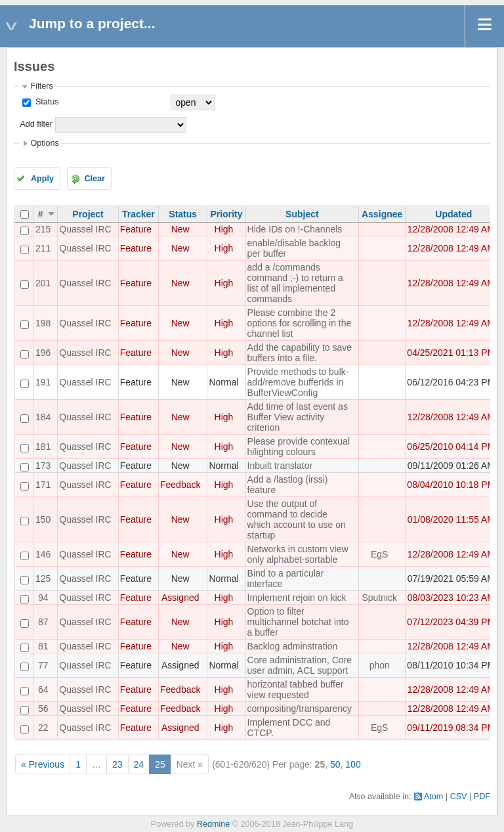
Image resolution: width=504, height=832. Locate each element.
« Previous (43, 764)
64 (43, 690)
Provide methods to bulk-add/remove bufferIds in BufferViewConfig (298, 382)
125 (43, 579)
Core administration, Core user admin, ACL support (300, 665)
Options (44, 143)
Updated (453, 214)
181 (43, 447)
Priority (227, 214)
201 (43, 283)
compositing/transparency (300, 709)
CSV (459, 797)
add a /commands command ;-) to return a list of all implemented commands (295, 283)
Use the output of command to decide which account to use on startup (297, 519)
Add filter (36, 124)
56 (43, 709)
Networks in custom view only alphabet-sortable (298, 554)
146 (43, 554)
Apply (42, 179)
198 (43, 323)
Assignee (382, 214)
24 (139, 764)
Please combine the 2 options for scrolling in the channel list (300, 323)
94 (43, 598)
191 (43, 382)
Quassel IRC (85, 229)
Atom (433, 797)
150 (43, 519)
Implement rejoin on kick (297, 598)
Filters (41, 86)
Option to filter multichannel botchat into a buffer (298, 622)
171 (43, 485)
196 (43, 353)
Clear (94, 179)
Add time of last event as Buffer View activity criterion (298, 417)
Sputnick (379, 598)
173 (43, 466)
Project (88, 214)
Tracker (138, 214)
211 (43, 248)
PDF (482, 797)
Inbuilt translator (280, 466)
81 (43, 646)
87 (43, 622)
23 (117, 764)
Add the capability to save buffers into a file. (300, 353)
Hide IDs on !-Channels (295, 229)
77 (43, 665)
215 (43, 229)
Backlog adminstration (293, 646)
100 (353, 764)
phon (380, 665)
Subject (302, 214)
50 (335, 764)
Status (46, 102)
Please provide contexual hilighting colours (299, 447)
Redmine (213, 824)
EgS (379, 554)
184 (43, 417)
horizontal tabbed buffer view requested (296, 690)
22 (43, 728)
